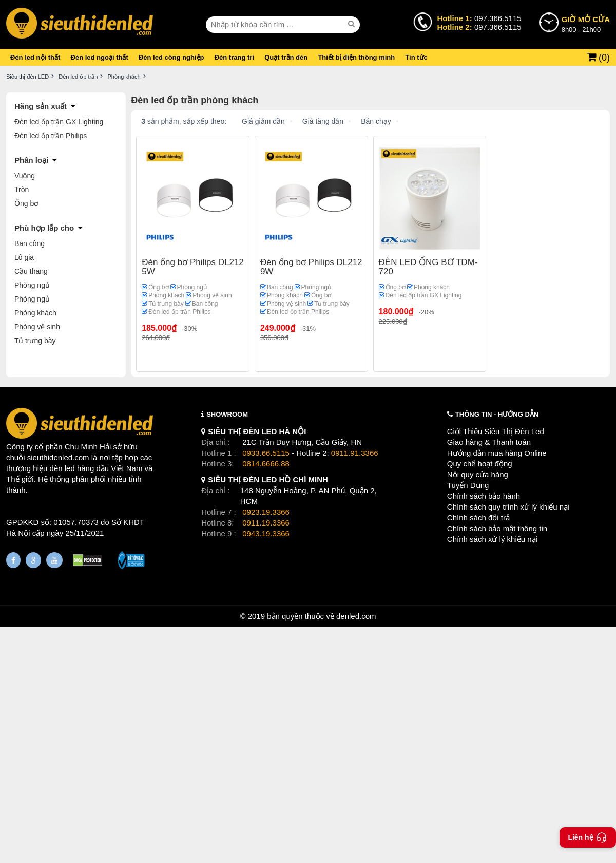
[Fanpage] (13, 560)
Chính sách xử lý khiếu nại (492, 539)
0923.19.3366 (266, 512)
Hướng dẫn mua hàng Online (497, 453)
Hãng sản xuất (41, 106)
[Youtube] (54, 560)
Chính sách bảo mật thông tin (497, 528)
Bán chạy (376, 121)
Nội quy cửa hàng (478, 474)
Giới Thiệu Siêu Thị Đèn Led (496, 431)
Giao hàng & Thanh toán (489, 442)
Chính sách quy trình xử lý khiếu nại (508, 507)
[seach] (353, 24)
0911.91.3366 (355, 453)
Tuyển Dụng (468, 485)
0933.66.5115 (266, 453)
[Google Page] (33, 560)
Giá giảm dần (263, 121)
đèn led (62, 468)
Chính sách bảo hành (484, 496)
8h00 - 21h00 (586, 24)
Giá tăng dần (323, 121)
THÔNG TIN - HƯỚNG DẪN (497, 414)
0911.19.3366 (266, 523)
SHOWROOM (227, 414)
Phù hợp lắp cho (44, 228)
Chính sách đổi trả (478, 518)
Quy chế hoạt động (480, 464)
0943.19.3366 (266, 533)
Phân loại (31, 160)
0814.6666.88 (266, 464)
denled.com (356, 616)
